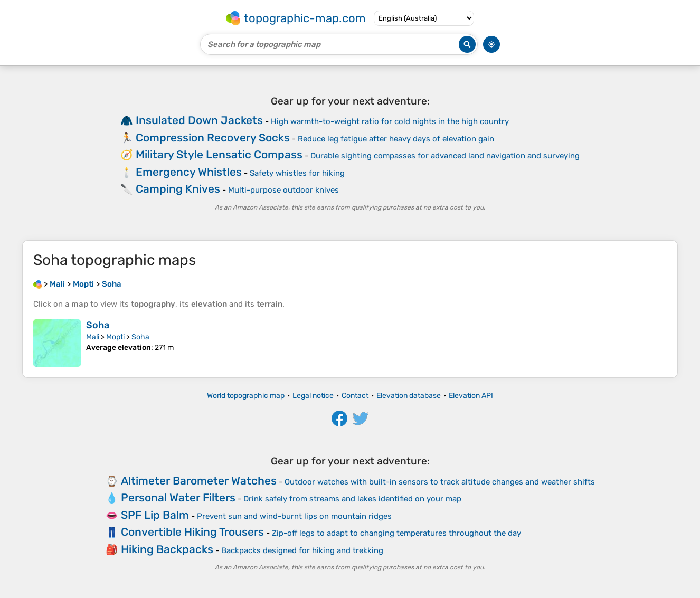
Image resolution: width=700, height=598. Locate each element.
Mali (93, 337)
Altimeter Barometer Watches (199, 481)
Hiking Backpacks (167, 549)
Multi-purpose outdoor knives (283, 190)
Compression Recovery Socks (213, 137)
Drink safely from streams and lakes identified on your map (352, 499)
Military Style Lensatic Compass (219, 154)
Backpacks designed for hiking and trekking (302, 550)
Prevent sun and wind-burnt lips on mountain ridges (294, 516)
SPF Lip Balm (155, 515)
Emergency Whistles (189, 172)
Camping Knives (178, 189)
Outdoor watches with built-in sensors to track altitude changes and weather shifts (440, 482)
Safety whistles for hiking (297, 173)
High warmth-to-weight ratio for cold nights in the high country (390, 121)
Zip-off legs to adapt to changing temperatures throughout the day (396, 533)
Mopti (115, 337)
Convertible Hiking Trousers (192, 532)
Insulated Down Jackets (199, 120)
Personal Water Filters (178, 497)
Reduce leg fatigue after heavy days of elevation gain (396, 139)
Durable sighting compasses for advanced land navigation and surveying (445, 156)
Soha (98, 325)
